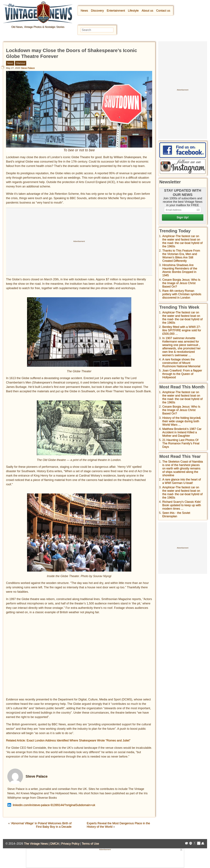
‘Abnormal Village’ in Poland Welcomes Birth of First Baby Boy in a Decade (41, 825)
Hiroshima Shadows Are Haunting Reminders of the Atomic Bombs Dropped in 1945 (180, 270)
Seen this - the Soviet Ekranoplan (176, 515)
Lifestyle (133, 11)
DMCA (54, 844)
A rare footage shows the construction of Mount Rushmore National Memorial (181, 363)
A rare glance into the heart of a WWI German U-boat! (181, 481)
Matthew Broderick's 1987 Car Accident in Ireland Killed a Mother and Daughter (182, 432)
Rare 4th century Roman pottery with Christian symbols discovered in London (182, 294)
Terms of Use (90, 844)
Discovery (97, 11)
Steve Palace (28, 68)
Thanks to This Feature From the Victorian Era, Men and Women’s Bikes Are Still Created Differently (181, 256)
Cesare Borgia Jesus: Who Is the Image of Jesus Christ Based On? (181, 283)
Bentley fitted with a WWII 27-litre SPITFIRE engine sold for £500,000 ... (182, 330)
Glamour (21, 63)
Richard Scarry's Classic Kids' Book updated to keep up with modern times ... (182, 505)
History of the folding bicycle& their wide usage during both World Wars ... (181, 421)
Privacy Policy (70, 844)
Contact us (163, 11)
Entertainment (116, 11)
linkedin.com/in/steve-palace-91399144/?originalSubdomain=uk (51, 805)
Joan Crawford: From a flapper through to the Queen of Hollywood (182, 374)
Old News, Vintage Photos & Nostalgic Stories (38, 27)
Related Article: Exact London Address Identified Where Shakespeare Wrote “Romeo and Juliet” (68, 740)
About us (147, 11)
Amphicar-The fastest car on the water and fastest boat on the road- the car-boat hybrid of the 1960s (182, 241)
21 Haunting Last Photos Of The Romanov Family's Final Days (181, 443)
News (84, 11)
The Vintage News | (37, 844)
